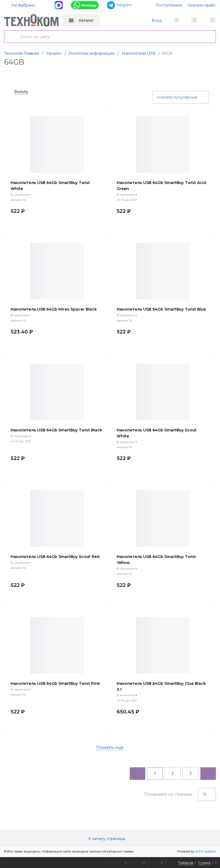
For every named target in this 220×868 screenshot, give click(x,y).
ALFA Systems (206, 851)
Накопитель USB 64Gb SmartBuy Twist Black (56, 430)
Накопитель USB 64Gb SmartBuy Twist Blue (161, 309)
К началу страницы (110, 839)
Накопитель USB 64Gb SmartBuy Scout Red (55, 557)
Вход (157, 20)
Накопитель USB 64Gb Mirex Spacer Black (54, 309)
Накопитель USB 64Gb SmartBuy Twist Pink (55, 683)
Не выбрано (20, 5)
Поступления (169, 5)
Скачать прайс (202, 5)
